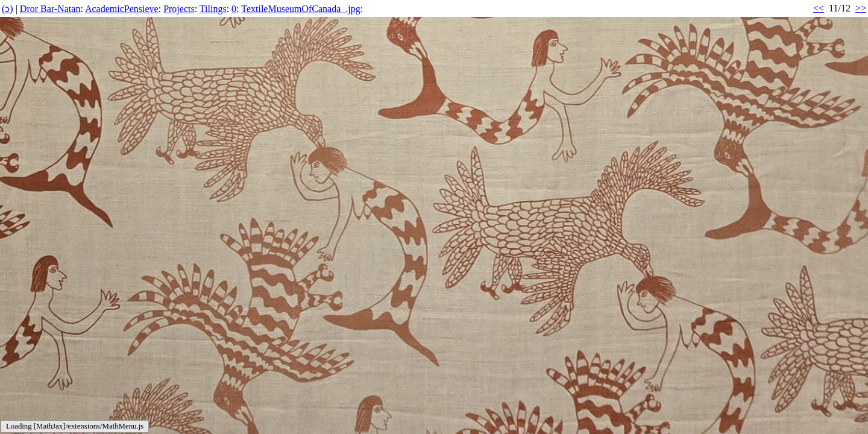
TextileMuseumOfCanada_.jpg (301, 9)
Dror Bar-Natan (50, 9)
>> (861, 8)
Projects (179, 9)
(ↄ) (8, 9)
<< (819, 8)
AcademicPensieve (122, 9)
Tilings (213, 9)
